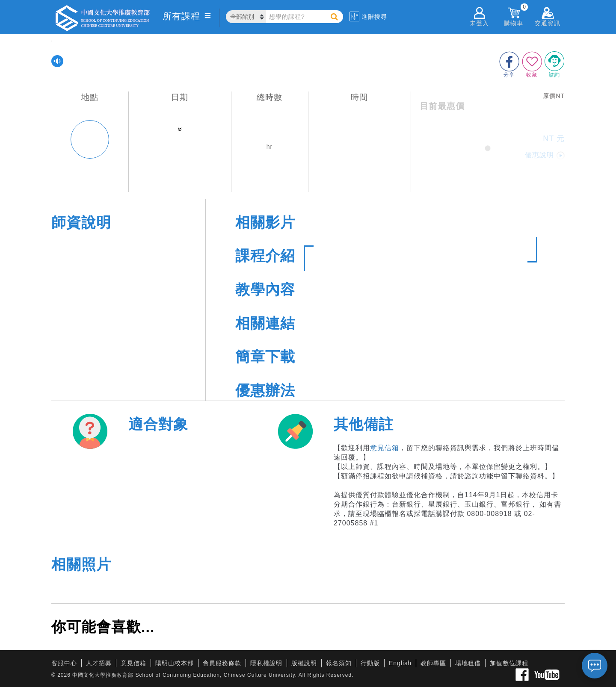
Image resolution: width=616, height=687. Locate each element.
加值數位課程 (509, 663)
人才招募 (99, 663)
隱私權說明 (266, 663)
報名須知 (339, 663)
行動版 (370, 663)
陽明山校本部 (175, 663)
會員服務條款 (222, 663)
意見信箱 (385, 448)
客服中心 (64, 663)
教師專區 (433, 663)
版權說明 (304, 663)
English (400, 663)
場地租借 (468, 663)
